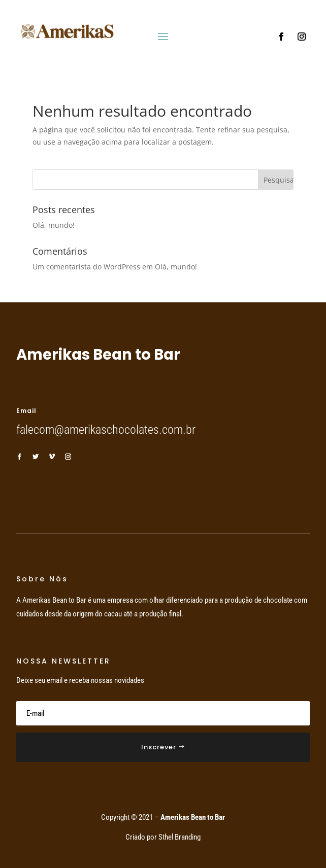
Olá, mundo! (54, 225)
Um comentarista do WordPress (86, 267)
